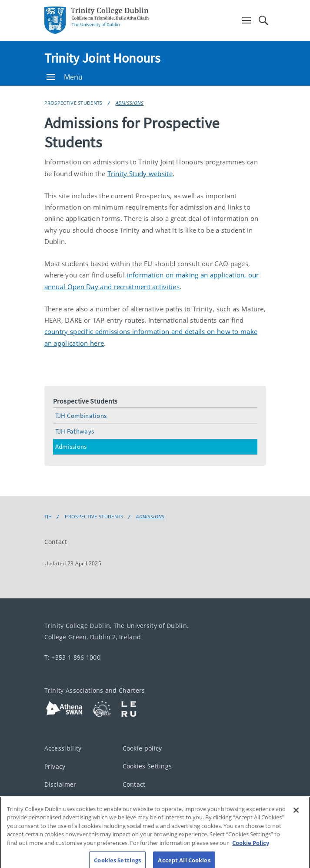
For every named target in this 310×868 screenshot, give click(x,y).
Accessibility (63, 748)
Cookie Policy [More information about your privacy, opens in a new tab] (251, 847)
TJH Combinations (81, 416)
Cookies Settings (147, 766)
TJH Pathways (75, 431)
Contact (56, 542)
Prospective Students (73, 103)
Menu (65, 77)
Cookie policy (142, 748)
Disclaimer (60, 784)
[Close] (296, 814)
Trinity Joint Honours (102, 58)
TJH (48, 517)
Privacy (55, 766)
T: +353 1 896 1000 (72, 657)
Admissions (130, 103)
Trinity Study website (140, 174)
